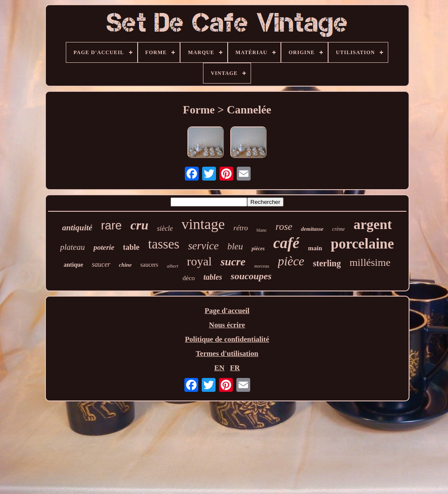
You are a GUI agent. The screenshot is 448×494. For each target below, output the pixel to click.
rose (284, 227)
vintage (203, 224)
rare (111, 226)
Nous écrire (227, 325)
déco (189, 278)
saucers (149, 265)
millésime (370, 262)
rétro (240, 228)
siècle (165, 228)
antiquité (77, 228)
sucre (233, 262)
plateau (73, 247)
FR (235, 368)
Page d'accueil (227, 311)
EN (219, 368)
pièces (258, 249)
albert (173, 266)
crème (338, 229)
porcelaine (362, 244)
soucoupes (251, 276)
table (131, 247)
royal (200, 261)
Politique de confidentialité (227, 339)
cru (139, 225)
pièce (291, 261)
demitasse (312, 229)
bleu (235, 246)
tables (213, 277)
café (286, 243)
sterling (327, 263)
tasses (164, 244)
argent (373, 224)
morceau (262, 266)
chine (126, 265)
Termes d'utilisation (227, 354)
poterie (104, 247)
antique (73, 265)
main (315, 248)
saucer (101, 264)
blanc (262, 230)
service (203, 246)
